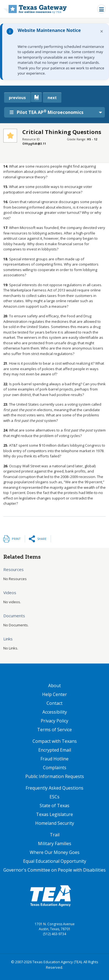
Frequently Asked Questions (54, 788)
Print (16, 539)
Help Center (54, 694)
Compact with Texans (55, 741)
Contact (54, 703)
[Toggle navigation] (101, 9)
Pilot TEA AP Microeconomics (47, 112)
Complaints (55, 768)
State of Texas (54, 806)
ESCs (54, 797)
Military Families (55, 843)
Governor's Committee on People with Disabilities (54, 870)
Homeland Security (55, 823)
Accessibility (55, 712)
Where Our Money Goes (55, 852)
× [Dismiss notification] (102, 31)
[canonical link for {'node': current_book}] (36, 97)
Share (42, 539)
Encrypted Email (55, 750)
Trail (55, 835)
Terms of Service (54, 730)
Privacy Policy (54, 721)
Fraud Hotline (54, 759)
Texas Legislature (54, 814)
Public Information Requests (55, 776)
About (54, 686)
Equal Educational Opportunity (55, 861)
